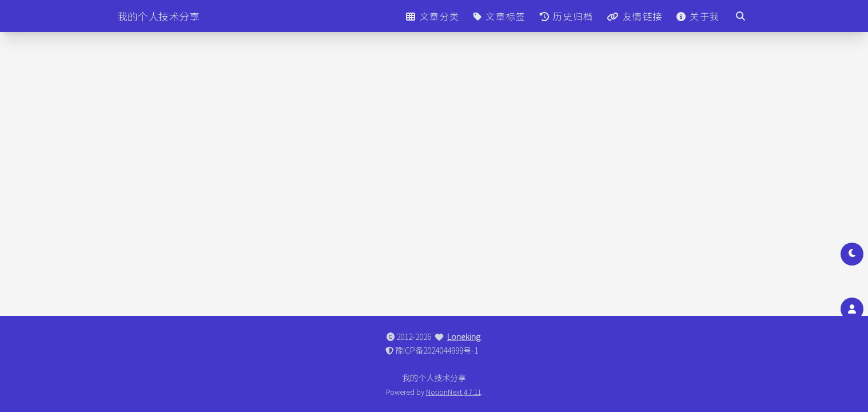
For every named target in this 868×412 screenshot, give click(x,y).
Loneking (464, 336)
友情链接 (635, 16)
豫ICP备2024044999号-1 (437, 350)
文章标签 (500, 16)
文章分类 (433, 16)
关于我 (698, 16)
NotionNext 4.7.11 (453, 392)
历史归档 (567, 16)
